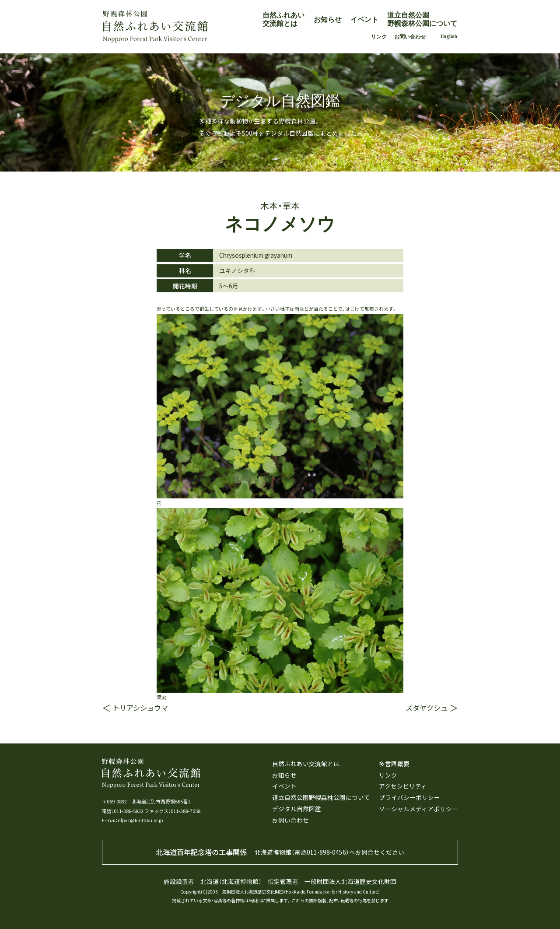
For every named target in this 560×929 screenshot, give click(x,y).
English (449, 36)
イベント (364, 19)
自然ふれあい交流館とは (283, 19)
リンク (379, 37)
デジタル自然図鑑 (297, 809)
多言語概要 (394, 764)
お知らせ (328, 19)
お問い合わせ (410, 37)
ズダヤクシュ (427, 708)
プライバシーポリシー (409, 797)
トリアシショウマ (140, 708)
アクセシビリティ (403, 786)
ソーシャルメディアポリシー (418, 809)
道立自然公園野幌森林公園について (422, 19)
